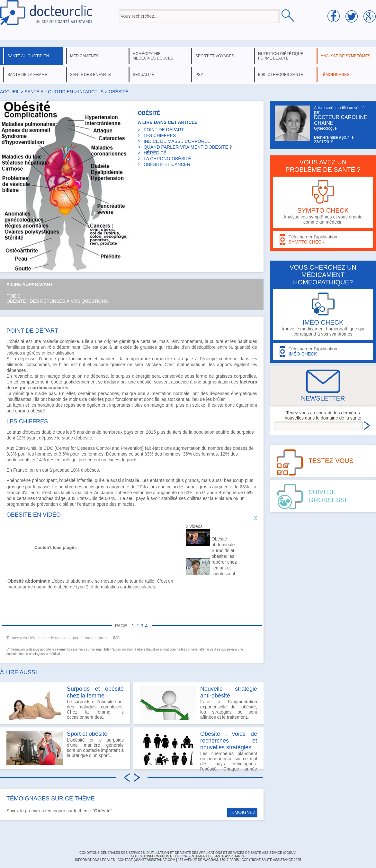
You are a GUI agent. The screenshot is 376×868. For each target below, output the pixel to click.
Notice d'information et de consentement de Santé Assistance (188, 856)
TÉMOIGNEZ (242, 812)
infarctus (91, 92)
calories (14, 353)
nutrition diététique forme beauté (281, 56)
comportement (34, 382)
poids (132, 460)
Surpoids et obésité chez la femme (95, 692)
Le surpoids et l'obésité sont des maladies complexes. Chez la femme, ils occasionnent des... (65, 703)
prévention (47, 504)
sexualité (143, 75)
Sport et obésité (87, 734)
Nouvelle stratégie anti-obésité (229, 692)
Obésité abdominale (223, 542)
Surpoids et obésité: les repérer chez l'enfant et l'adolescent (224, 562)
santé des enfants (90, 75)
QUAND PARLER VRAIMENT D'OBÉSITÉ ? (188, 147)
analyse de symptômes (345, 56)
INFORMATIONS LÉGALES (95, 860)
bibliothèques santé (281, 75)
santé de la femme (27, 75)
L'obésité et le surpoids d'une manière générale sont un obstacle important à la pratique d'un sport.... (65, 748)
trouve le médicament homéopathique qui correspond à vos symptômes (323, 314)
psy (199, 75)
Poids (13, 296)
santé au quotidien (28, 56)
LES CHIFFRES (160, 135)
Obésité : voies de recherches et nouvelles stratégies (229, 741)
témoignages (335, 75)
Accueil (10, 92)
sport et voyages (215, 56)
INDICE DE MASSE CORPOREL (177, 141)
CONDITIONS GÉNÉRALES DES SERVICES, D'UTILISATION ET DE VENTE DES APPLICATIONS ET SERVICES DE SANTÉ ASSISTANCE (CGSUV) (188, 853)
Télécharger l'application (323, 240)
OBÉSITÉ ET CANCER (167, 164)
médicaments (84, 56)
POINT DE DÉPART (164, 130)
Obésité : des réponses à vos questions (57, 301)
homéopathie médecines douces (153, 56)
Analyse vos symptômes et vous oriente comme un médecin (323, 202)
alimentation (159, 393)
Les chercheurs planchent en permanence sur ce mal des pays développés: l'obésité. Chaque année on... (198, 750)
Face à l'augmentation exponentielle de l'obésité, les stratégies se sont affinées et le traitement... (198, 703)
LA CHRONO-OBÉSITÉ (167, 159)
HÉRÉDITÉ (155, 153)
